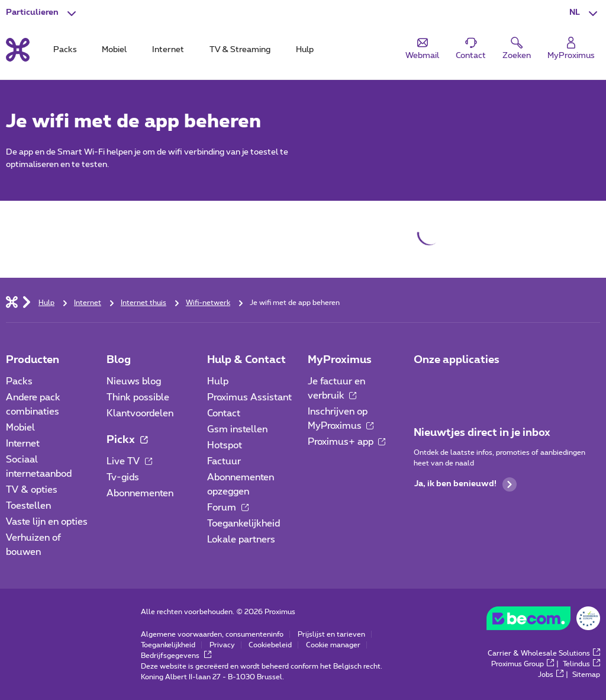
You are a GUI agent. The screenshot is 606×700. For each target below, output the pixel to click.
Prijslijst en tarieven (331, 634)
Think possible (138, 397)
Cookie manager (333, 645)
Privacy (222, 645)
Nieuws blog (134, 381)
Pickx (127, 440)
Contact (224, 413)
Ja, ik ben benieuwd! (465, 484)
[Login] (571, 49)
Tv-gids (123, 477)
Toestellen (28, 506)
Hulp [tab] (305, 50)
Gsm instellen (237, 429)
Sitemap (586, 675)
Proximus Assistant (249, 397)
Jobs (551, 675)
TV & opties (32, 490)
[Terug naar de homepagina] (18, 50)
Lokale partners (241, 540)
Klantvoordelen (140, 413)
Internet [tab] (168, 50)
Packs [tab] (65, 50)
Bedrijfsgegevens (176, 656)
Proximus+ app (347, 442)
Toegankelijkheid (244, 524)
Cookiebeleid (270, 645)
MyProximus (340, 360)
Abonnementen (140, 493)
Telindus (581, 664)
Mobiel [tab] (114, 50)
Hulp (218, 381)
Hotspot (225, 445)
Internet (23, 444)
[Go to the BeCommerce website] (543, 621)
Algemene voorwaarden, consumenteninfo (212, 634)
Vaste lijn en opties (47, 522)
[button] (585, 13)
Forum (228, 508)
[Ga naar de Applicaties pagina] (424, 385)
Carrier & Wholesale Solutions (544, 653)
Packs (19, 381)
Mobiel (20, 428)
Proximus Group (523, 664)
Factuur (224, 461)
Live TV (129, 461)
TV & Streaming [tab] (240, 50)
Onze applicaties (457, 360)
